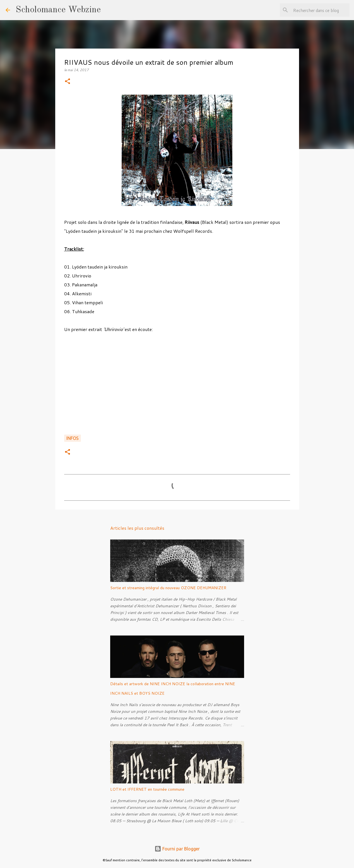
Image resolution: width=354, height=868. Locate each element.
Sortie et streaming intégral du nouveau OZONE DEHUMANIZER (168, 588)
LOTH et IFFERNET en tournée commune (147, 789)
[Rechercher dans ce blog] (320, 10)
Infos (73, 438)
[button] (68, 82)
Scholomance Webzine (58, 10)
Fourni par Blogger (177, 849)
